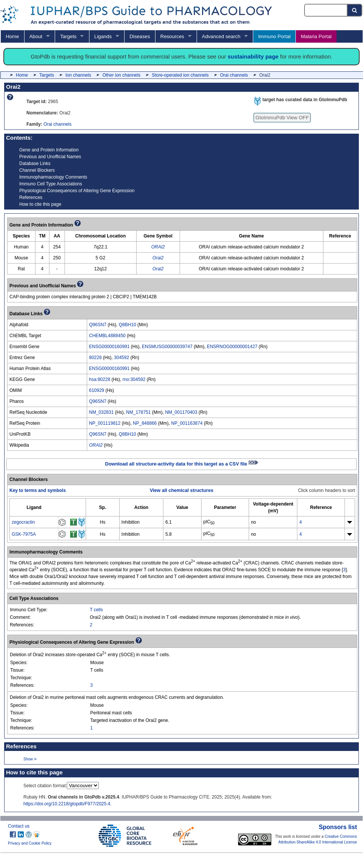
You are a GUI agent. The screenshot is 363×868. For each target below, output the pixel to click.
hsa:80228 (100, 379)
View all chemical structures (181, 490)
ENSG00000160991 (109, 347)
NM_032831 (101, 412)
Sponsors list (338, 827)
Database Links (35, 163)
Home (12, 36)
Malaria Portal (316, 36)
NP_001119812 (105, 423)
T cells (96, 610)
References (31, 197)
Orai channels (234, 75)
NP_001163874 (187, 423)
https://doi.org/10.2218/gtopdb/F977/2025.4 (67, 804)
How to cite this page (40, 204)
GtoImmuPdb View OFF (282, 118)
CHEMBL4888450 (107, 336)
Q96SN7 (98, 325)
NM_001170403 (181, 412)
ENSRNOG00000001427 (232, 347)
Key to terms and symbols (38, 490)
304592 (122, 358)
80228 (95, 358)
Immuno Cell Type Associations (51, 184)
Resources (172, 36)
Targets (68, 36)
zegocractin (23, 522)
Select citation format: (45, 786)
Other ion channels (121, 75)
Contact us (19, 826)
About (36, 36)
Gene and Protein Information (49, 150)
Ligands (103, 36)
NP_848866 (145, 423)
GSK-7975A (24, 534)
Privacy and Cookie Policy (30, 843)
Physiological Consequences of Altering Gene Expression (77, 191)
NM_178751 (138, 412)
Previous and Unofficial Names (50, 157)
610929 (97, 390)
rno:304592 (134, 379)
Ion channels (78, 75)
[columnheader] (34, 507)
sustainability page (253, 56)
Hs (103, 522)
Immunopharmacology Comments (53, 177)
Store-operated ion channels (180, 75)
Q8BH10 (128, 325)
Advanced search (221, 36)
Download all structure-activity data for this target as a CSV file (182, 464)
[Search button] (355, 10)
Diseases (140, 36)
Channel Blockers (37, 170)
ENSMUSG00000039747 (167, 347)
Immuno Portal (274, 36)
